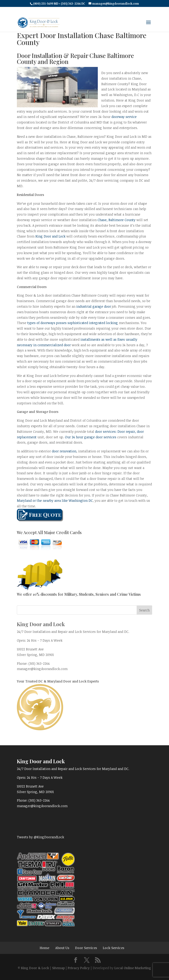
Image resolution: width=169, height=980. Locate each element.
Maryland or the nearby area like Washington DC (55, 501)
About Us (62, 948)
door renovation (64, 451)
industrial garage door (94, 306)
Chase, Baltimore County (117, 220)
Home (45, 948)
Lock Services (114, 948)
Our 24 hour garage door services (91, 437)
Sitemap (58, 968)
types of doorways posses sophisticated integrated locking (73, 323)
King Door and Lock (50, 236)
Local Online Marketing (133, 968)
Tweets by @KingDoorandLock (40, 837)
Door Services (86, 948)
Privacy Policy (79, 968)
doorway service (124, 117)
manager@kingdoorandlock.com (42, 669)
